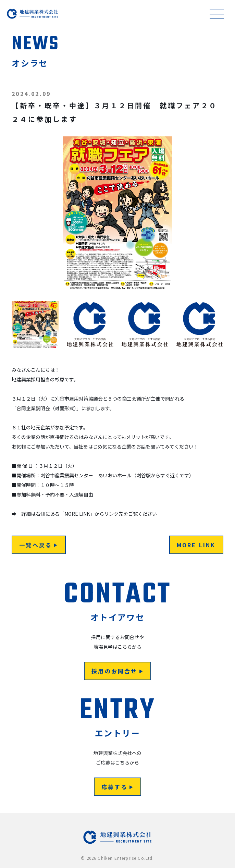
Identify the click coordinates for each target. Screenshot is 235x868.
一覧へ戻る (39, 545)
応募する (117, 787)
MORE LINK (196, 545)
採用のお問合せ (117, 671)
